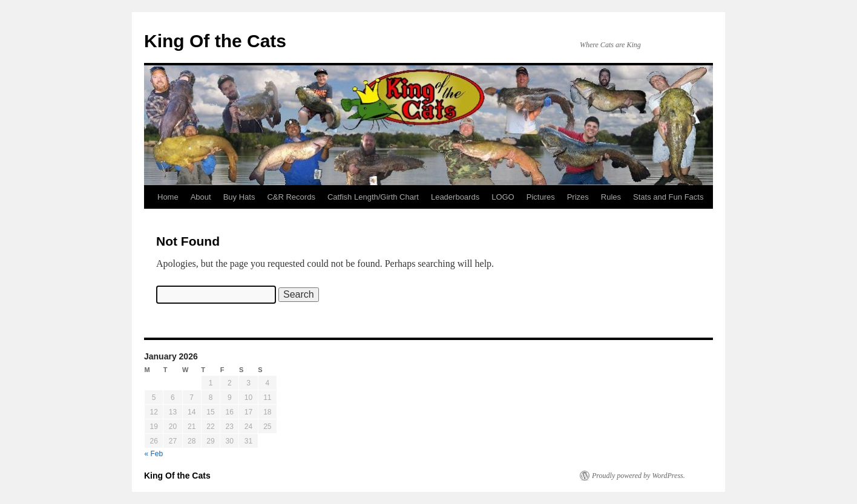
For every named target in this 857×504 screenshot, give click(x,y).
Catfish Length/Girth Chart (373, 197)
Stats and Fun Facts (668, 197)
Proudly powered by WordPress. (639, 476)
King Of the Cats (215, 41)
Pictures (541, 197)
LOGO (503, 197)
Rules (611, 197)
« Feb (154, 454)
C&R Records (291, 197)
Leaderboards (455, 197)
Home (168, 197)
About (201, 197)
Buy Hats (239, 197)
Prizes (578, 197)
